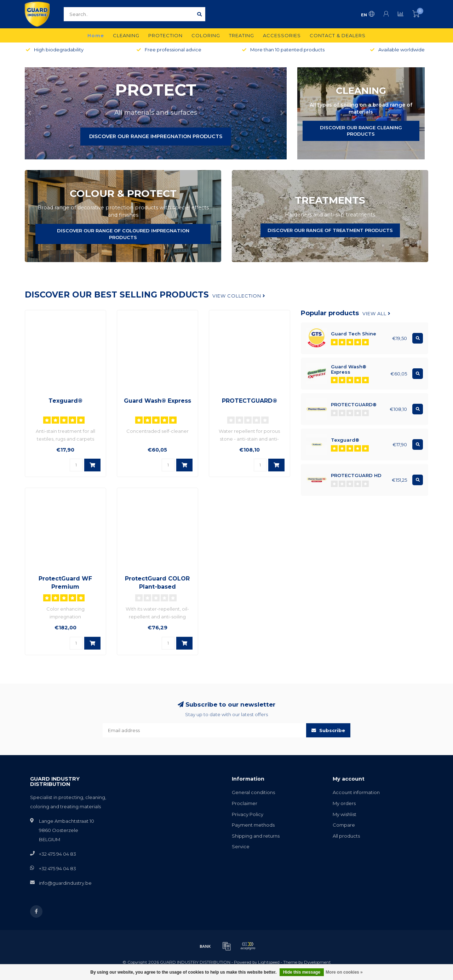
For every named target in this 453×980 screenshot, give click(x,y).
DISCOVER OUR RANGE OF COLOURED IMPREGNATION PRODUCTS (123, 234)
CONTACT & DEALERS (338, 35)
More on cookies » (344, 972)
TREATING (242, 35)
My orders (344, 803)
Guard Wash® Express (157, 401)
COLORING (206, 35)
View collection (239, 296)
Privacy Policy (248, 814)
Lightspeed (269, 962)
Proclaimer (245, 803)
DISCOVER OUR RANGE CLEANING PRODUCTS (361, 131)
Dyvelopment (317, 962)
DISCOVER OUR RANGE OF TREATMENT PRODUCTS (330, 230)
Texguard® (65, 401)
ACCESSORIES (282, 35)
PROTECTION (165, 35)
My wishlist (345, 814)
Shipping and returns (256, 836)
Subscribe (328, 730)
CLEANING (126, 35)
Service (241, 846)
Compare (344, 825)
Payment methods (253, 825)
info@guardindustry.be (65, 883)
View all (377, 313)
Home (96, 35)
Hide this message (302, 972)
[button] (30, 113)
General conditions (253, 792)
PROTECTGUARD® (250, 401)
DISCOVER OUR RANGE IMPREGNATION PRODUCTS (156, 136)
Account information (356, 792)
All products (346, 836)
